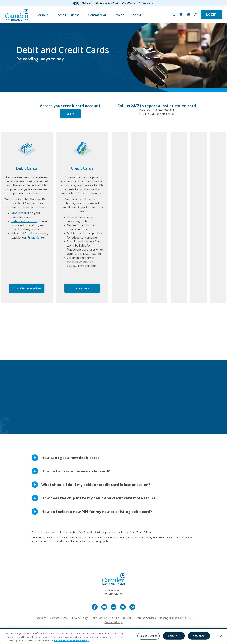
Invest (119, 15)
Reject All (174, 636)
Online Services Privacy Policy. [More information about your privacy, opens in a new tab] (72, 640)
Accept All (199, 636)
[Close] (221, 636)
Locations (41, 618)
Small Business (69, 15)
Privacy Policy (80, 618)
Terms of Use (99, 618)
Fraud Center (36, 237)
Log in (70, 114)
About (137, 15)
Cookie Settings (114, 622)
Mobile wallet (20, 213)
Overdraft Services (145, 618)
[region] (113, 636)
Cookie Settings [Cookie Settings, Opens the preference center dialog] (149, 636)
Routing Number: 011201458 (176, 618)
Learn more (82, 288)
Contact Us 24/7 (59, 618)
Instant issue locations (27, 288)
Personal (43, 15)
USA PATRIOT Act (121, 618)
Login (211, 14)
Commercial (97, 15)
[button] (196, 15)
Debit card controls (24, 221)
